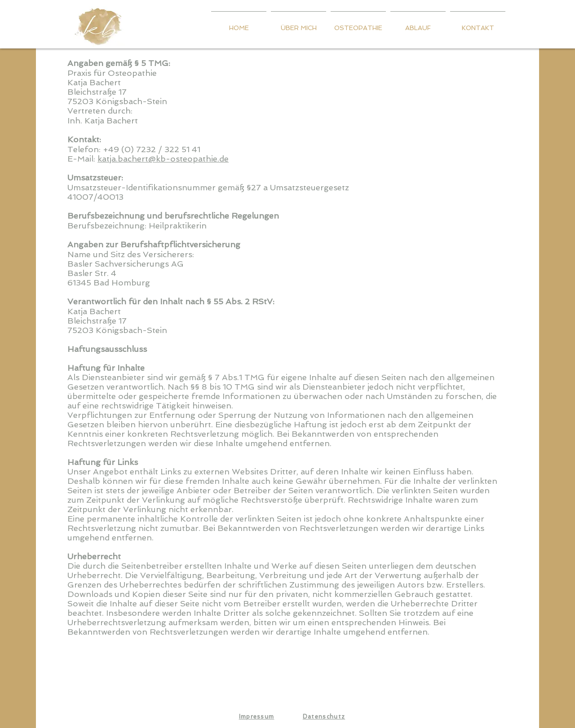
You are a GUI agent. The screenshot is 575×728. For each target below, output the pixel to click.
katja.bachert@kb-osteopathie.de (163, 159)
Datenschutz (324, 717)
